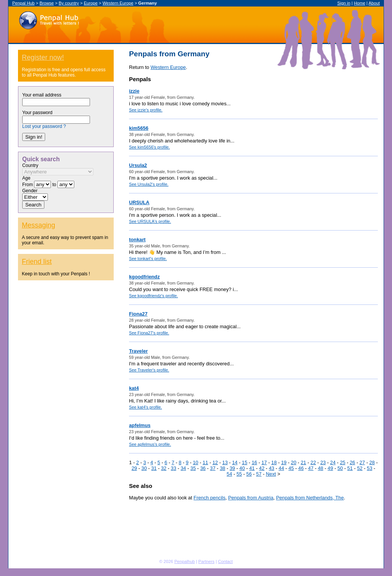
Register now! (43, 57)
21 (303, 462)
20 (294, 462)
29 (134, 468)
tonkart (137, 240)
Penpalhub (185, 561)
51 (350, 468)
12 (215, 462)
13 (225, 462)
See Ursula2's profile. (149, 184)
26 (352, 462)
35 (193, 468)
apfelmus (140, 425)
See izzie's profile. (146, 110)
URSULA (139, 202)
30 (144, 468)
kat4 (134, 388)
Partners (206, 561)
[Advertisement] (66, 432)
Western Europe (118, 3)
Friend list (37, 262)
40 (242, 468)
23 (323, 462)
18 (274, 462)
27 (362, 462)
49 (330, 468)
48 (320, 468)
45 (291, 468)
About (374, 3)
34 (183, 468)
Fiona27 (138, 314)
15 (245, 462)
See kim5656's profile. (149, 147)
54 (229, 474)
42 (262, 468)
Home (359, 3)
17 (264, 462)
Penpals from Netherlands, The (310, 498)
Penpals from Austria (251, 498)
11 (205, 462)
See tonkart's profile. (148, 259)
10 (196, 462)
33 (173, 468)
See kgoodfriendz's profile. (154, 296)
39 (232, 468)
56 (249, 474)
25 (343, 462)
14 (235, 462)
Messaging (38, 225)
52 (360, 468)
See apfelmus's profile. (150, 444)
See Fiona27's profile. (149, 333)
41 (252, 468)
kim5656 (139, 128)
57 (259, 474)
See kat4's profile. (145, 407)
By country (69, 3)
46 (301, 468)
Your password (37, 113)
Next (271, 474)
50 (340, 468)
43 (271, 468)
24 (333, 462)
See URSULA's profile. (150, 221)
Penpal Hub (49, 19)
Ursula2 (138, 165)
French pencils (210, 498)
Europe (91, 3)
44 (281, 468)
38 (222, 468)
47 (311, 468)
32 (163, 468)
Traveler (138, 351)
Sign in (344, 3)
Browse (47, 3)
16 (254, 462)
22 (313, 462)
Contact (225, 561)
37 (213, 468)
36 (203, 468)
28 (372, 462)
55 (239, 474)
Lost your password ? (44, 126)
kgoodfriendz (144, 277)
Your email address (42, 95)
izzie (134, 91)
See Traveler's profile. (149, 370)
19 (284, 462)
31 (154, 468)
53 (369, 468)
